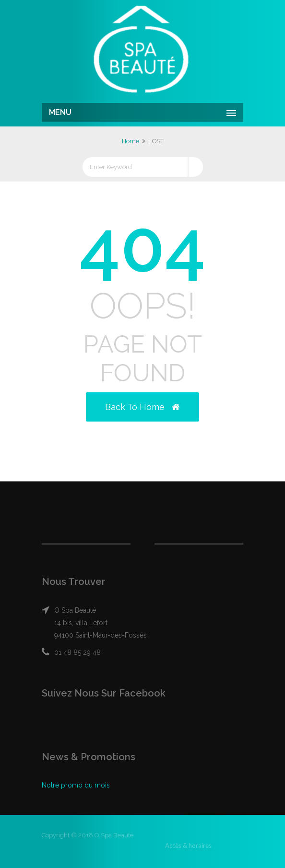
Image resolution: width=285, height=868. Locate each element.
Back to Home (142, 407)
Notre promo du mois (76, 785)
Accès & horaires (188, 845)
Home (131, 141)
